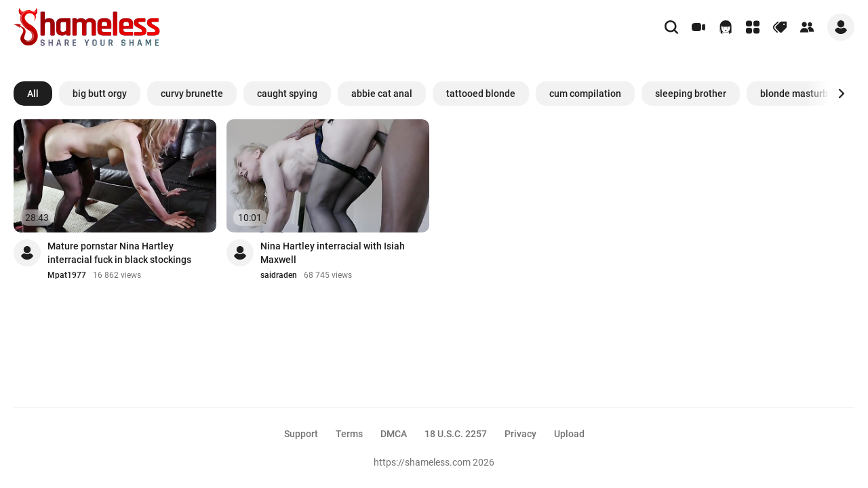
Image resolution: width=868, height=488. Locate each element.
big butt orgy (100, 94)
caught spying (287, 94)
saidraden (279, 275)
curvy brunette (192, 94)
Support (301, 434)
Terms (349, 434)
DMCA (394, 434)
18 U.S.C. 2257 (456, 434)
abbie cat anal (382, 94)
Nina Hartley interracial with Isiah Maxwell (333, 253)
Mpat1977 (67, 275)
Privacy (520, 434)
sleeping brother (691, 94)
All (33, 94)
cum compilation (585, 94)
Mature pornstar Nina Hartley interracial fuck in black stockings (119, 253)
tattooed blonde (481, 94)
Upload (569, 434)
